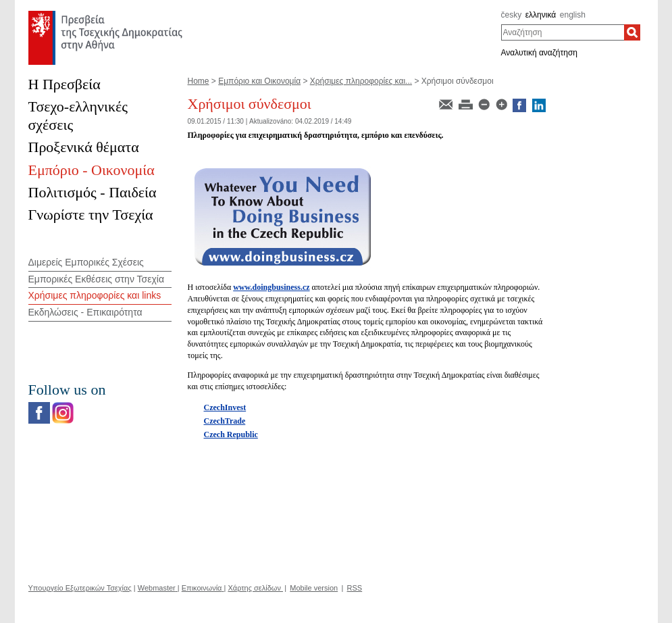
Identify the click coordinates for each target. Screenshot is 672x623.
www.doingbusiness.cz (271, 287)
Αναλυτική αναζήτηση (540, 53)
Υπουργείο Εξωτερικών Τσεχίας (80, 588)
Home (199, 81)
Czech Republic (231, 434)
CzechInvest (225, 407)
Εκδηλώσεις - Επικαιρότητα (85, 312)
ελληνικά (541, 15)
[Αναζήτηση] (632, 32)
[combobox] (563, 32)
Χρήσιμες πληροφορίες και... (361, 81)
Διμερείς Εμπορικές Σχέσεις (86, 262)
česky (512, 15)
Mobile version (314, 588)
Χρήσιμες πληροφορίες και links (95, 295)
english (573, 15)
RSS (355, 588)
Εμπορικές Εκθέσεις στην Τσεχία (96, 279)
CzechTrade (225, 421)
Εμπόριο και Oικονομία (259, 81)
